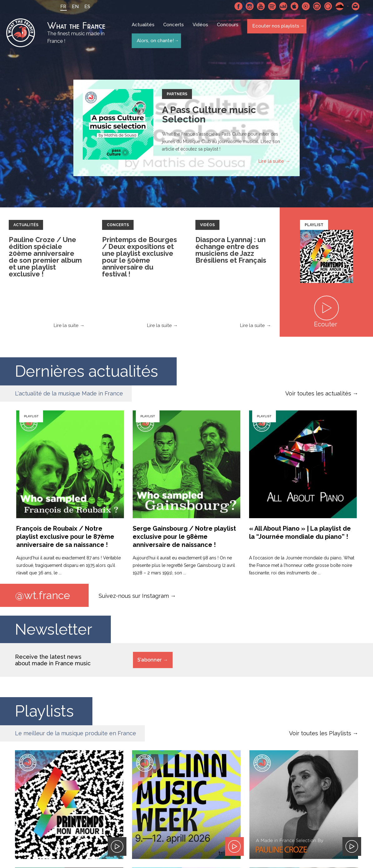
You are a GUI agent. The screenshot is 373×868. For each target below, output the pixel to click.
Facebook (237, 6)
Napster (316, 6)
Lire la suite (271, 163)
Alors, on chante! (155, 40)
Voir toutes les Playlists (320, 735)
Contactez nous (354, 6)
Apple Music (293, 6)
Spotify (271, 6)
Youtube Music (304, 6)
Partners (177, 96)
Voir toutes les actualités (318, 395)
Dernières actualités (86, 373)
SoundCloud (338, 6)
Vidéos (202, 29)
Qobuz (327, 6)
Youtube (259, 6)
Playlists (44, 713)
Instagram (248, 6)
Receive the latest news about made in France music (53, 662)
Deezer (282, 6)
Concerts (175, 29)
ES (86, 7)
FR (62, 7)
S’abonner (150, 662)
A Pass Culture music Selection (209, 116)
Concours (229, 29)
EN (74, 7)
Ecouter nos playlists (275, 28)
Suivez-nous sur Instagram (134, 597)
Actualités (144, 29)
